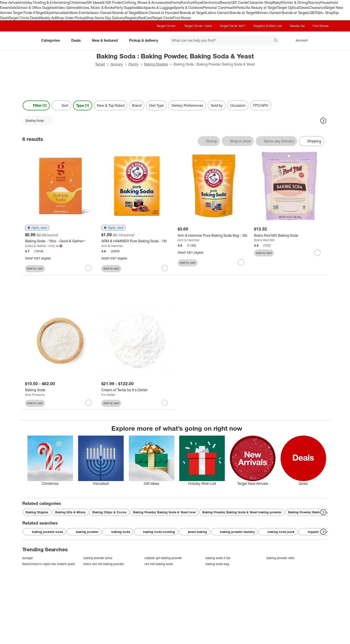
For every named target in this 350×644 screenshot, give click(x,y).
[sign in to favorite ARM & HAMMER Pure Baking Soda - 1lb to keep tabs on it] (165, 268)
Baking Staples (156, 64)
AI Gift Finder (112, 2)
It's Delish (108, 395)
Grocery (314, 2)
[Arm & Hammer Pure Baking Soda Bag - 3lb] (213, 236)
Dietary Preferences (187, 105)
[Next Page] (323, 121)
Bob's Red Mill (264, 240)
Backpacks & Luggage (156, 8)
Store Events (80, 13)
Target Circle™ (166, 26)
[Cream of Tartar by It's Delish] (137, 390)
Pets (240, 8)
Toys (198, 2)
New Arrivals (10, 2)
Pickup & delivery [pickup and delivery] (145, 40)
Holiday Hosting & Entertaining (45, 2)
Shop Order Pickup (71, 18)
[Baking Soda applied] (38, 121)
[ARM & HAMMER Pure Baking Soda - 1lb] (137, 241)
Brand (137, 105)
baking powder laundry (234, 532)
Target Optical (288, 8)
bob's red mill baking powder (104, 564)
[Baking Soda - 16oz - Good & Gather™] (60, 241)
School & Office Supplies (36, 8)
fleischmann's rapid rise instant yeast (49, 564)
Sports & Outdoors (188, 8)
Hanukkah (61, 13)
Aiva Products (35, 395)
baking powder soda (44, 532)
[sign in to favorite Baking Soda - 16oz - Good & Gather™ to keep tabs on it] (88, 268)
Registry (132, 18)
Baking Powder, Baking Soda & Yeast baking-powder (242, 512)
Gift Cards (239, 2)
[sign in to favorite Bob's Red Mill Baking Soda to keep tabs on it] (317, 253)
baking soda (118, 532)
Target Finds (23, 13)
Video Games (67, 8)
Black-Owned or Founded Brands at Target (172, 13)
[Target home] (29, 40)
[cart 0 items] (322, 40)
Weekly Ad (47, 18)
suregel (28, 558)
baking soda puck (278, 532)
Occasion (238, 105)
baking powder (84, 532)
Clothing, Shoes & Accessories (147, 2)
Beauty (225, 2)
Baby (277, 2)
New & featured (107, 40)
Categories (52, 40)
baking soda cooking (156, 532)
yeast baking (194, 532)
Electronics (211, 2)
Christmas (78, 2)
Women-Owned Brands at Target (282, 13)
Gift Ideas (94, 2)
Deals (304, 8)
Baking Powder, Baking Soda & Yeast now (164, 512)
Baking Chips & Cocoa (109, 512)
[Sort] (61, 105)
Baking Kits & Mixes (70, 512)
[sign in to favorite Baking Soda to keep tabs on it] (88, 403)
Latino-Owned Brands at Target (231, 13)
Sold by (217, 105)
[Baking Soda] (60, 390)
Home (176, 2)
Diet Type (156, 105)
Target (100, 64)
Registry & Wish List (268, 26)
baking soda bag (217, 564)
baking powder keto (280, 558)
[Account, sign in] (299, 40)
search (276, 41)
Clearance (317, 8)
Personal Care (214, 8)
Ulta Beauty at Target (260, 8)
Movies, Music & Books (96, 8)
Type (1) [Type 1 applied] (83, 105)
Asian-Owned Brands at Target (114, 13)
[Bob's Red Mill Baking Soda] (290, 236)
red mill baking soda (159, 564)
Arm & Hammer (112, 246)
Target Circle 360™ (233, 26)
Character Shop (260, 2)
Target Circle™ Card (198, 26)
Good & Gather (36, 246)
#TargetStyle (43, 13)
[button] (37, 228)
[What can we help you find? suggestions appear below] (225, 40)
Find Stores (182, 18)
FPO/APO (261, 105)
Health (231, 8)
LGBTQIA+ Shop (320, 13)
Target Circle (163, 18)
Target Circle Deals (24, 18)
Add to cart (35, 268)
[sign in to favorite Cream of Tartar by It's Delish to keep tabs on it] (165, 403)
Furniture (188, 2)
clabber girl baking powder (163, 558)
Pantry (133, 64)
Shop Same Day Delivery (105, 18)
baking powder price (98, 558)
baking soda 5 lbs (218, 558)
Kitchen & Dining (294, 2)
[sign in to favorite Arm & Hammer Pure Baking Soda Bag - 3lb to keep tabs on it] (241, 262)
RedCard (145, 18)
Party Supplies (126, 8)
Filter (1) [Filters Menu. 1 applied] (36, 105)
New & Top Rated (111, 105)
